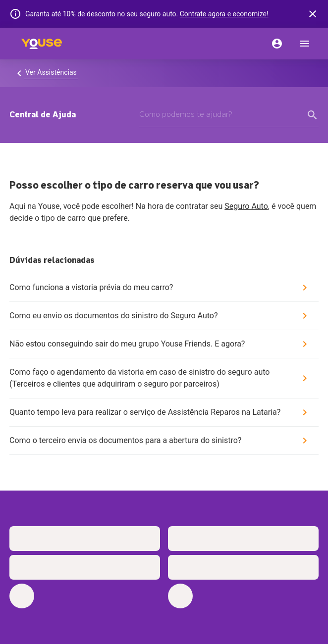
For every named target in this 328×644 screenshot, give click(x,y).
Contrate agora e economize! (224, 14)
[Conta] (277, 44)
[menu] (305, 44)
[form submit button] (313, 115)
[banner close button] (313, 14)
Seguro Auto (246, 206)
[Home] (42, 44)
